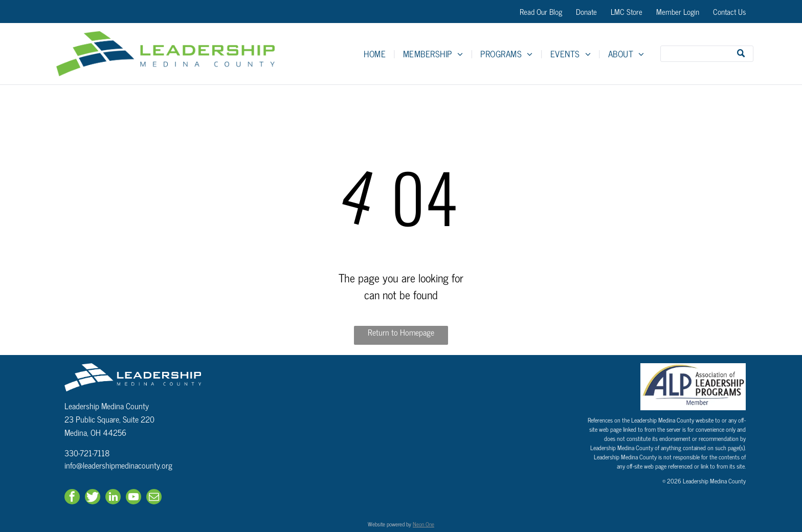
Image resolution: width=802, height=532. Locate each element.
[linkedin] (113, 498)
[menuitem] (376, 54)
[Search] (707, 54)
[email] (154, 498)
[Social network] (93, 498)
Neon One (424, 524)
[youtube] (133, 498)
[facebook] (72, 498)
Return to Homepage (401, 332)
